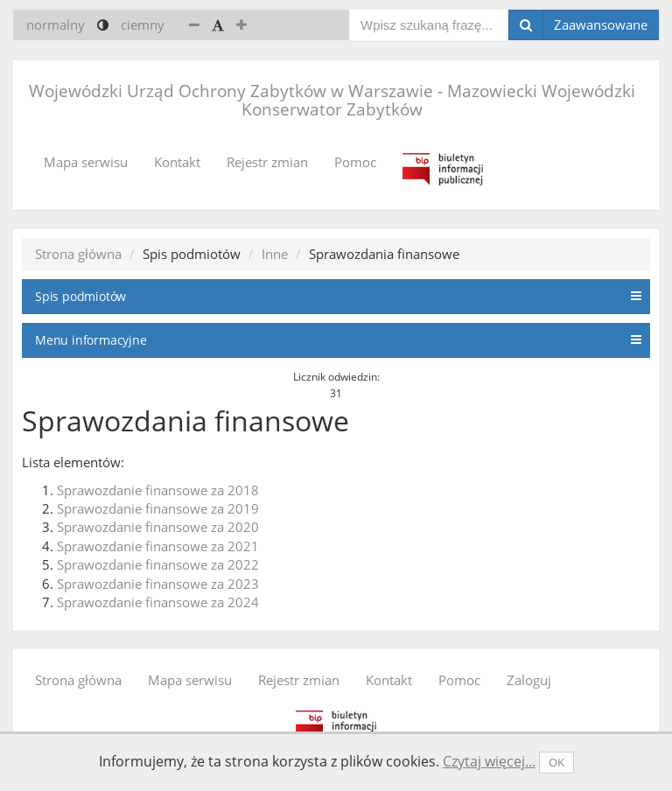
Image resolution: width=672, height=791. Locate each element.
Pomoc (355, 162)
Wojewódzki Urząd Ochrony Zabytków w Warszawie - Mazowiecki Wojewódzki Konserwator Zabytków (332, 100)
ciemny (143, 24)
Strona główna (78, 254)
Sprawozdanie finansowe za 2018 (158, 490)
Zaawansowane (601, 24)
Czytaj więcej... (489, 761)
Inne (275, 254)
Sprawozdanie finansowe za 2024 (158, 602)
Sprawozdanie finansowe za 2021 (158, 546)
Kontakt (177, 162)
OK (556, 762)
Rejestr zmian (267, 162)
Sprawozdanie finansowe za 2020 (158, 527)
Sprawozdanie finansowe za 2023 (158, 584)
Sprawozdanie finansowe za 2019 (158, 508)
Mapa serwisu (86, 162)
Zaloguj (529, 680)
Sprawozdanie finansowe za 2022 (158, 564)
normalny (56, 24)
